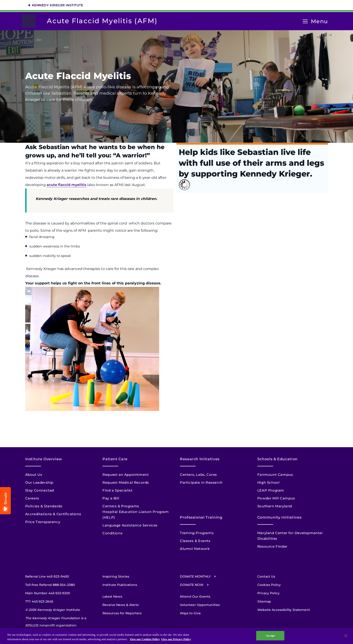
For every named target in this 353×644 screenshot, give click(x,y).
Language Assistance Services (130, 525)
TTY (39, 601)
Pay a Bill (111, 498)
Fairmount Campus (275, 475)
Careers (32, 498)
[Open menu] (305, 22)
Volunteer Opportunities (200, 605)
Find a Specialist (117, 490)
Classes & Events (195, 541)
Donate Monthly (195, 576)
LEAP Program (271, 490)
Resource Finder (272, 546)
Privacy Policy (268, 593)
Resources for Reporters (122, 613)
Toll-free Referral (50, 585)
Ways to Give (190, 613)
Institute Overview (44, 459)
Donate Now (192, 585)
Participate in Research (201, 482)
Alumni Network (195, 549)
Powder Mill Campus (276, 498)
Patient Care (115, 459)
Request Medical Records (126, 482)
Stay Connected (40, 490)
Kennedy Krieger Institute (58, 5)
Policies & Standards (44, 506)
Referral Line (47, 576)
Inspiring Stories (116, 576)
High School (268, 482)
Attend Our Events (195, 596)
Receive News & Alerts (121, 605)
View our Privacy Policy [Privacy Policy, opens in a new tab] (176, 639)
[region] (176, 636)
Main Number (48, 593)
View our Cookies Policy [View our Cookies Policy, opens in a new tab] (145, 639)
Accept (270, 636)
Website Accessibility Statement (284, 610)
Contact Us (266, 576)
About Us (34, 475)
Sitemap (264, 601)
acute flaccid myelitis (66, 185)
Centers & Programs (121, 506)
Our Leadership (39, 482)
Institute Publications (120, 585)
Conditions (112, 533)
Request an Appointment (126, 475)
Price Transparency (43, 522)
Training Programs (197, 533)
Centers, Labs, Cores (198, 475)
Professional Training (201, 517)
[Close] (346, 636)
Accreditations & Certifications (53, 514)
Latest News (112, 596)
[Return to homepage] (31, 21)
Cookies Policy (269, 585)
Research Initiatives (200, 459)
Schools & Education (277, 459)
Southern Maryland (275, 506)
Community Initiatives (279, 517)
